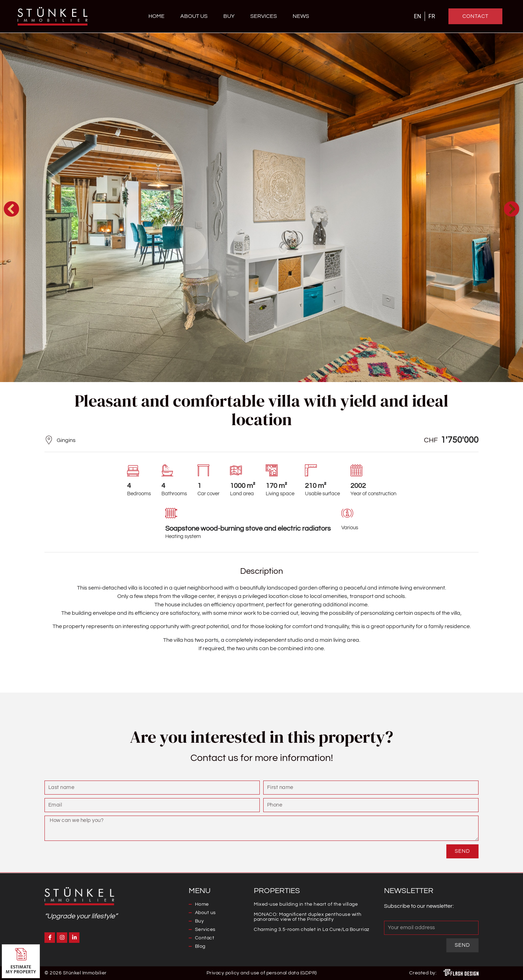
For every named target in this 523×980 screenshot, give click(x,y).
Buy (229, 16)
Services (264, 16)
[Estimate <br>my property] (21, 954)
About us (194, 16)
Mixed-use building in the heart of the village (306, 904)
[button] (11, 209)
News (301, 16)
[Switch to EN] (417, 16)
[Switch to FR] (432, 16)
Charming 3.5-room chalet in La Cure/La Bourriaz (312, 930)
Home (156, 16)
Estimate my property (21, 969)
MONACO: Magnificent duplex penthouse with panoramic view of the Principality (308, 917)
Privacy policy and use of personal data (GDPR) (262, 973)
